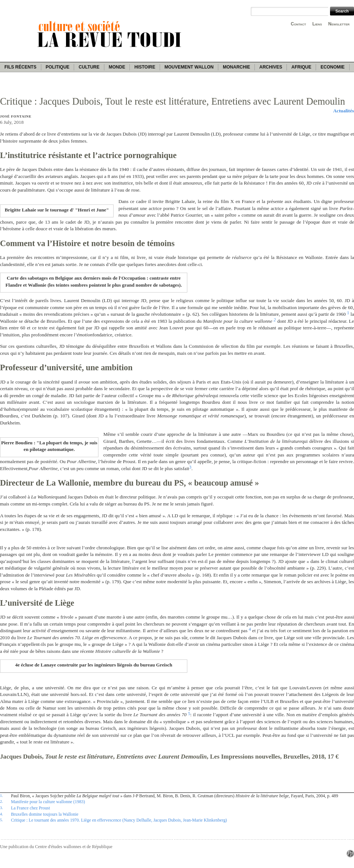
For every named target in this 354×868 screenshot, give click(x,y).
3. (1, 808)
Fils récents (20, 67)
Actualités (344, 111)
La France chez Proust (31, 808)
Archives (271, 67)
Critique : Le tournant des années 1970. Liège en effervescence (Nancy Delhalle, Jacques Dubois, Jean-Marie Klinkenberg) (119, 820)
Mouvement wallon (189, 67)
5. (1, 820)
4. (1, 814)
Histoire (145, 67)
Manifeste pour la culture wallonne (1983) (48, 802)
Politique (58, 67)
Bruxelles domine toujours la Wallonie (45, 814)
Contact (299, 24)
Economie (332, 67)
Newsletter (339, 24)
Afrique (301, 67)
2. (1, 801)
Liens (317, 24)
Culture (89, 67)
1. (1, 795)
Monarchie (236, 67)
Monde (117, 67)
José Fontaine (16, 116)
